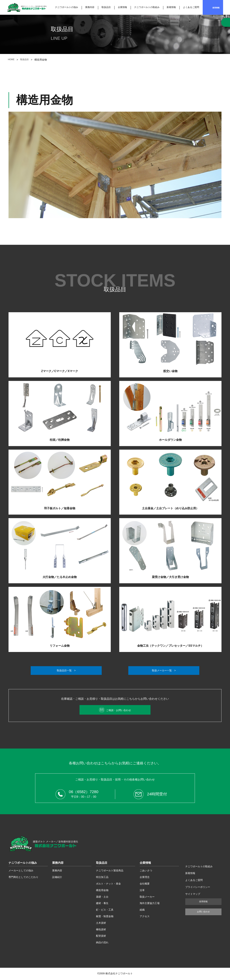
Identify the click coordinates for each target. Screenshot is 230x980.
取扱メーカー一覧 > (164, 671)
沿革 (142, 891)
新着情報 (171, 7)
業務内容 (90, 7)
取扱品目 (106, 7)
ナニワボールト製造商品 (110, 871)
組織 (142, 910)
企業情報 (122, 7)
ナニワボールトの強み (67, 7)
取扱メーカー (147, 897)
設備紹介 (57, 878)
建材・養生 (102, 904)
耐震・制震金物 (105, 917)
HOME (12, 60)
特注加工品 (102, 878)
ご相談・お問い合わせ (119, 711)
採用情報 (216, 8)
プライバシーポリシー (198, 888)
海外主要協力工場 (150, 904)
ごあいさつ (146, 871)
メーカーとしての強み (21, 871)
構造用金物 (102, 891)
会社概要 (145, 884)
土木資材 (101, 924)
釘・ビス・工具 (105, 910)
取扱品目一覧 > (66, 671)
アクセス (145, 917)
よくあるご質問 (191, 7)
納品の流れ (102, 943)
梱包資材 (101, 930)
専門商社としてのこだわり (23, 878)
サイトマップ (193, 895)
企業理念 (145, 878)
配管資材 (101, 937)
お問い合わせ (203, 912)
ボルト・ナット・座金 (108, 884)
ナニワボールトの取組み (147, 7)
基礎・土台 (102, 897)
